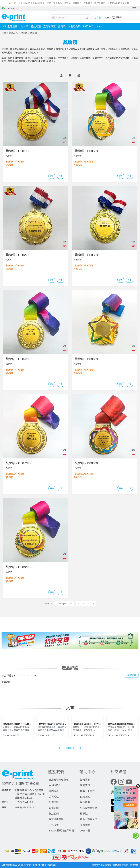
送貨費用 (85, 802)
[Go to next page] (93, 604)
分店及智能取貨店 (59, 780)
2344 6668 (9, 9)
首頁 (4, 33)
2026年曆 (85, 831)
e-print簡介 (55, 785)
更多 (52, 176)
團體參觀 (85, 825)
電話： (5, 802)
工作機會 (54, 825)
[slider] (25, 675)
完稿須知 (85, 785)
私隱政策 (107, 865)
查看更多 (70, 748)
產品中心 (13, 33)
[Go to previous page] (79, 604)
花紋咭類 (36, 27)
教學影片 (85, 814)
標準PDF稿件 (87, 791)
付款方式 (85, 797)
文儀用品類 (74, 27)
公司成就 (54, 797)
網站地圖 (134, 865)
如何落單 (85, 780)
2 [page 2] (89, 604)
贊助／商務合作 (89, 819)
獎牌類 (33, 33)
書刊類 (62, 27)
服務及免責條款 (89, 808)
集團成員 (54, 791)
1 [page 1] (84, 604)
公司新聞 (54, 808)
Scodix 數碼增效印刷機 (61, 831)
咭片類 (25, 27)
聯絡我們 (54, 814)
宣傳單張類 (50, 27)
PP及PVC (88, 27)
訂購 (60, 176)
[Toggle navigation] (134, 9)
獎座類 (24, 33)
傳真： (5, 807)
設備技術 (54, 802)
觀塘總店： (7, 790)
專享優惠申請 (56, 819)
